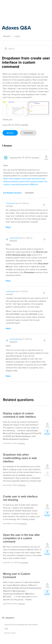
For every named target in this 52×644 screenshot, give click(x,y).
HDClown (22, 485)
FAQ (6, 629)
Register (7, 36)
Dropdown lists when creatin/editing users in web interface (20, 458)
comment (28, 133)
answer (10, 133)
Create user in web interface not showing (20, 498)
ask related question (13, 193)
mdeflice (22, 443)
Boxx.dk (22, 604)
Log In (17, 36)
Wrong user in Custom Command (17, 576)
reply (8, 227)
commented (10, 203)
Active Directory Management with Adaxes (21, 625)
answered (14, 158)
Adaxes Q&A (16, 28)
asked (5, 125)
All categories (8, 618)
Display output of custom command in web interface (19, 415)
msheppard (24, 563)
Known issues (10, 633)
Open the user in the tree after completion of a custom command (21, 538)
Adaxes (14, 6)
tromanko (23, 524)
